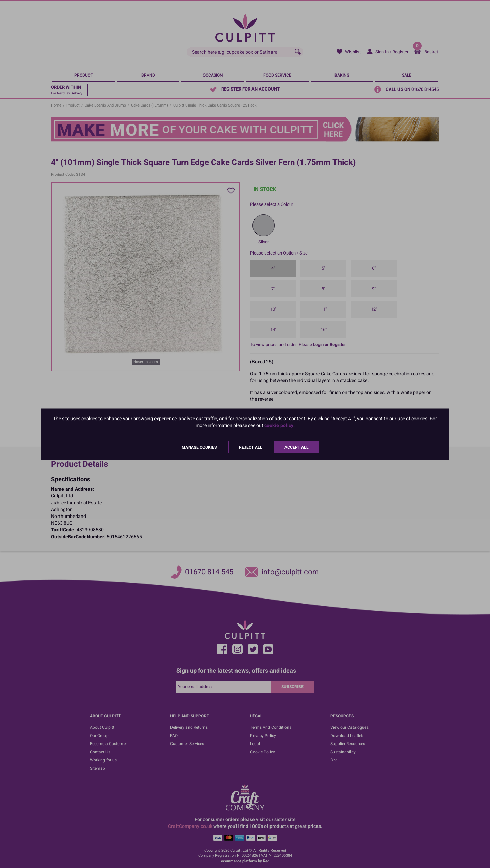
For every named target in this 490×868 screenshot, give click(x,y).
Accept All (297, 447)
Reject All (251, 447)
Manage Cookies (199, 447)
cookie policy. (280, 425)
